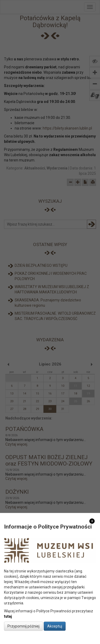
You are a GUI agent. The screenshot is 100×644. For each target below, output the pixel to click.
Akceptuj (55, 626)
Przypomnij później (23, 626)
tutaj (8, 616)
